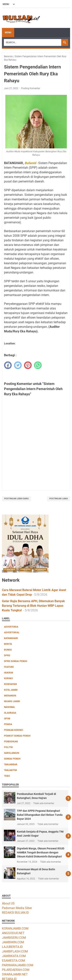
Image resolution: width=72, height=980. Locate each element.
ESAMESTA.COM (13, 961)
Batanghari (11, 638)
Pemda (8, 724)
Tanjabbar (11, 764)
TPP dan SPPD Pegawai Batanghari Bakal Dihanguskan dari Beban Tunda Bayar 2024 (40, 815)
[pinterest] (28, 365)
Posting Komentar (31, 88)
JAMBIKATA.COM (14, 956)
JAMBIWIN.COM (13, 942)
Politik (8, 747)
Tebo (7, 776)
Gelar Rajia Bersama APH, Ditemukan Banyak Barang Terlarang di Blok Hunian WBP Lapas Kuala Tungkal (33, 606)
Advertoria (11, 627)
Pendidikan (11, 742)
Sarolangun (12, 753)
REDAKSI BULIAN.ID (15, 913)
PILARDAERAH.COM (16, 970)
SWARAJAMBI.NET (15, 974)
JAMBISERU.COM (14, 938)
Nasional (10, 707)
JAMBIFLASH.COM (15, 951)
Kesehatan (10, 684)
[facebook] (8, 365)
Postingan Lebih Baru (16, 499)
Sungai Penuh (12, 759)
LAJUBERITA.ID (12, 947)
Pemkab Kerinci (14, 730)
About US (8, 903)
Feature (9, 667)
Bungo (8, 650)
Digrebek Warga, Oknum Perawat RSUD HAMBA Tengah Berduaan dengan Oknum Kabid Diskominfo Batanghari (41, 852)
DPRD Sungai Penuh (16, 661)
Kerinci (9, 678)
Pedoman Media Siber (17, 908)
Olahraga (10, 713)
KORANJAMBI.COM (15, 928)
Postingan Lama (59, 499)
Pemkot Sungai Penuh (17, 736)
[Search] (33, 42)
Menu (8, 33)
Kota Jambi (11, 690)
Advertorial (12, 633)
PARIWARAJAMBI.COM (18, 965)
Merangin (10, 696)
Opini (7, 719)
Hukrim (9, 673)
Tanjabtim (10, 770)
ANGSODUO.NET (13, 933)
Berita (8, 644)
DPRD (7, 656)
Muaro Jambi (12, 701)
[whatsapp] (38, 365)
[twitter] (18, 365)
